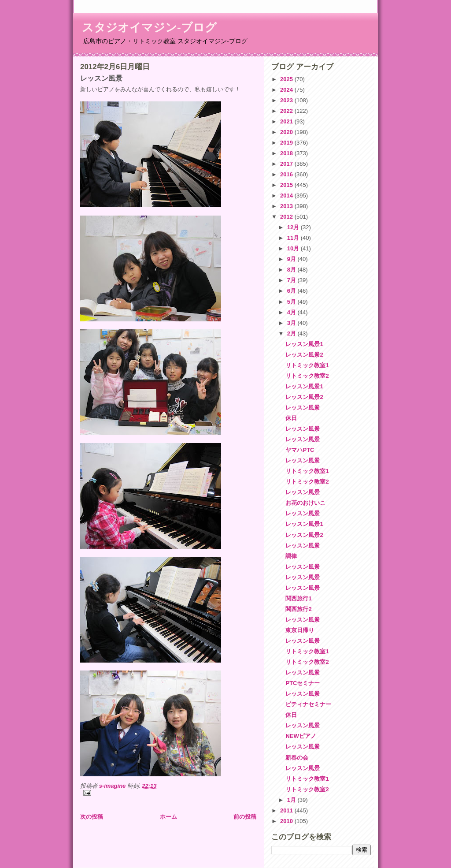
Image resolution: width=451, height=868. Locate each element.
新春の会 (297, 758)
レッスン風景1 (304, 344)
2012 (287, 217)
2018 (287, 153)
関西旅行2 (298, 609)
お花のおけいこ (305, 503)
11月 (294, 238)
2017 (287, 164)
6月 (292, 291)
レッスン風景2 (304, 355)
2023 (287, 100)
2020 (287, 132)
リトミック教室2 (307, 376)
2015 (287, 185)
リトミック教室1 (307, 365)
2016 (287, 174)
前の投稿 (245, 817)
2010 (287, 821)
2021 (287, 121)
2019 (287, 143)
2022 (287, 111)
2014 (287, 196)
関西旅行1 (298, 598)
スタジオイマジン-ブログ (149, 27)
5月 (292, 302)
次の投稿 (92, 817)
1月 (292, 800)
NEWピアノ (301, 736)
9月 (292, 259)
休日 (291, 418)
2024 (287, 90)
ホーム (168, 817)
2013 (287, 206)
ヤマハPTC (300, 450)
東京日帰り (300, 630)
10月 (294, 248)
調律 (291, 556)
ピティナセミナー (308, 704)
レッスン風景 (303, 408)
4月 (292, 312)
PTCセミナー (303, 683)
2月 (292, 333)
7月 (292, 280)
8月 (292, 270)
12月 (294, 227)
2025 (287, 79)
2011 (287, 810)
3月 (292, 323)
